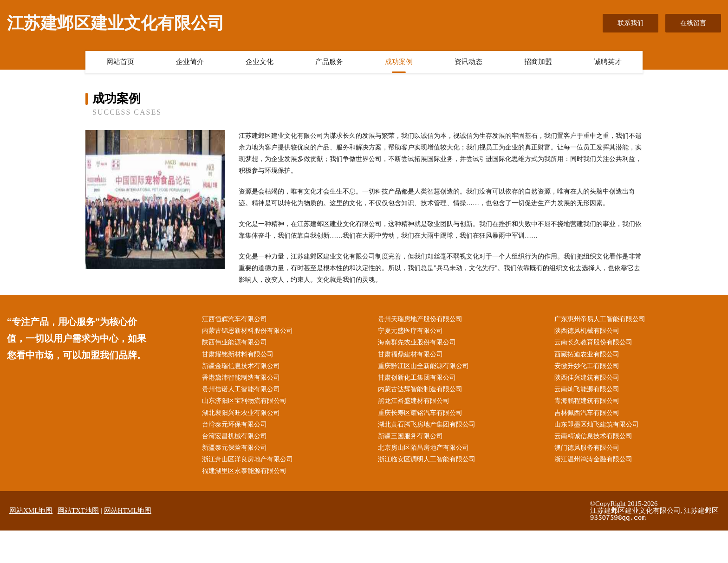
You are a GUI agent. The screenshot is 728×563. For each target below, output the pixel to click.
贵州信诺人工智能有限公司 (241, 389)
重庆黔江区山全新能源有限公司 (423, 366)
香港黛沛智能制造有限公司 (241, 378)
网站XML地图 (31, 511)
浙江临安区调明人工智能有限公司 (427, 459)
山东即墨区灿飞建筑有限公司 (597, 424)
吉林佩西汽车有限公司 (587, 413)
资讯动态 (468, 62)
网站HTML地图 (128, 511)
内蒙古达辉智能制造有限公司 (420, 389)
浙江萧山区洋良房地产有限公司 (247, 459)
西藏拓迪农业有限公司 (587, 354)
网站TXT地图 (78, 511)
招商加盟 (538, 62)
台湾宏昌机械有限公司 (234, 436)
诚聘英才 (608, 62)
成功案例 (399, 62)
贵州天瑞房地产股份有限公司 (420, 319)
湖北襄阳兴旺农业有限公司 (241, 413)
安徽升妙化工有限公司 (587, 366)
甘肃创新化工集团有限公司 (417, 378)
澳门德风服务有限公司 (587, 448)
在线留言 (693, 23)
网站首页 (120, 62)
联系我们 (630, 23)
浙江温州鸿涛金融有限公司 (593, 459)
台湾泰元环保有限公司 (234, 424)
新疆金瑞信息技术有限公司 (241, 366)
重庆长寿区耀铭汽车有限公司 (420, 413)
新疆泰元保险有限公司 (234, 448)
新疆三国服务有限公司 (410, 436)
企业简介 (190, 62)
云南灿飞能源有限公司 (587, 389)
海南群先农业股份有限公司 (417, 342)
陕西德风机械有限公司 (587, 331)
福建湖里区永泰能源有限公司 (244, 471)
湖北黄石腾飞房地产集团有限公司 (427, 424)
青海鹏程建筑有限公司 (587, 401)
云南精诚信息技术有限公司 (593, 436)
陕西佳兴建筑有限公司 (587, 378)
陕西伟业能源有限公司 (234, 342)
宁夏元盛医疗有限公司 (410, 331)
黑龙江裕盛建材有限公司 (414, 401)
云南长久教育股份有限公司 (593, 342)
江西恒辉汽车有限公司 (234, 319)
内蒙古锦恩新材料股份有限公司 (247, 331)
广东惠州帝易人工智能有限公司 (600, 319)
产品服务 (329, 62)
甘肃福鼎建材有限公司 (410, 354)
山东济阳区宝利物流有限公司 (244, 401)
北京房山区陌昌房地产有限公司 (423, 448)
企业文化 (260, 62)
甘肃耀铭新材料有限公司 (238, 354)
